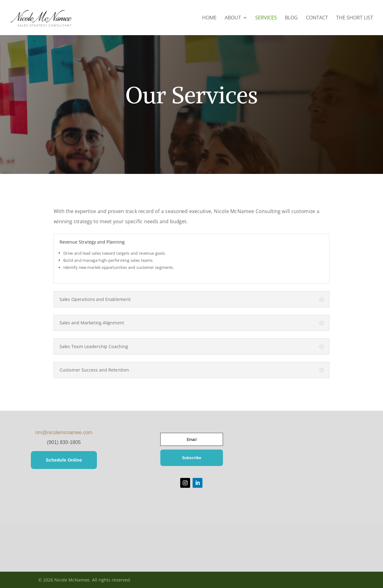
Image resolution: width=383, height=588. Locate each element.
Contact (317, 18)
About (233, 18)
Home (209, 18)
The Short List (355, 18)
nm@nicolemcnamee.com (64, 432)
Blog (291, 18)
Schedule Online (64, 460)
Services (266, 18)
